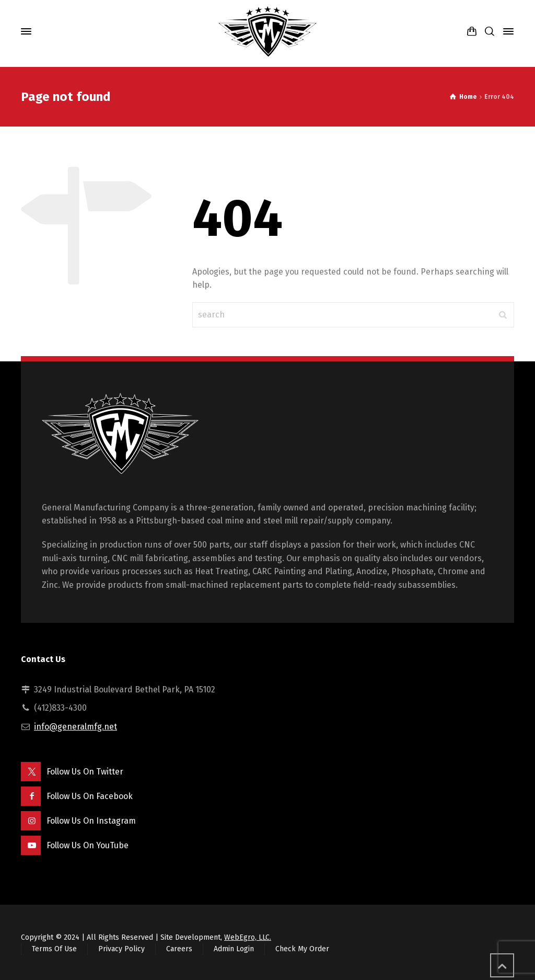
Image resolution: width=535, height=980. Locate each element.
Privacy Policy (121, 949)
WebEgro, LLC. (248, 937)
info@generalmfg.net (75, 727)
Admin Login (234, 949)
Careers (179, 949)
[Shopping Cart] (472, 32)
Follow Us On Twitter (85, 772)
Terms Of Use (54, 949)
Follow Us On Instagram (91, 821)
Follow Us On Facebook (90, 796)
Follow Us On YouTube (88, 845)
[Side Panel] (506, 31)
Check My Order (302, 949)
